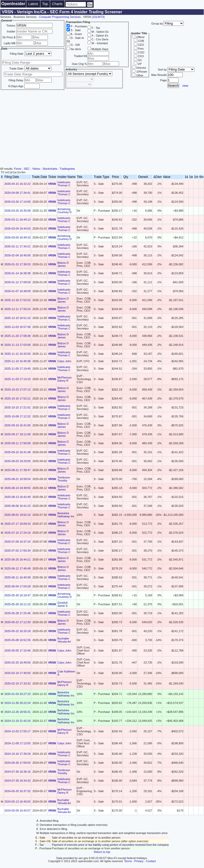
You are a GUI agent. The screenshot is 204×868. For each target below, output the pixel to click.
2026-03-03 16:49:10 (17, 237)
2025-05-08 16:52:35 (17, 640)
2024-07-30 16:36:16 (17, 772)
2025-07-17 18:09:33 (17, 524)
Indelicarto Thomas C (64, 184)
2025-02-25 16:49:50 (17, 663)
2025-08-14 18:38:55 (17, 488)
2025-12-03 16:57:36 (17, 327)
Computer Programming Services (60, 17)
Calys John (64, 361)
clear (185, 86)
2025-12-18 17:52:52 (17, 300)
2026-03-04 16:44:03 (17, 229)
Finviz (18, 169)
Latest (33, 4)
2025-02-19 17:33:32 (17, 683)
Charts (57, 4)
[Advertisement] (102, 129)
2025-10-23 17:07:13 (17, 390)
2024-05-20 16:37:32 (17, 791)
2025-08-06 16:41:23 (17, 506)
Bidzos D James (63, 264)
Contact (151, 861)
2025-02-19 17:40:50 (17, 673)
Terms (128, 861)
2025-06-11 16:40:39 (17, 577)
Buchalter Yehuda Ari (64, 640)
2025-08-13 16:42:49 (17, 497)
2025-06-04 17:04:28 (17, 586)
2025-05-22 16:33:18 (17, 631)
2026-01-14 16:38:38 (17, 273)
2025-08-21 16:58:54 (17, 479)
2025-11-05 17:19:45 (17, 369)
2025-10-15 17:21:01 (17, 407)
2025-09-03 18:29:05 (17, 461)
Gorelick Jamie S (62, 604)
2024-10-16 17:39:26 (17, 754)
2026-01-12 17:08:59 (17, 282)
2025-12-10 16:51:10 (17, 318)
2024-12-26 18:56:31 (17, 712)
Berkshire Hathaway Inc (66, 515)
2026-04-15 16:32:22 (17, 184)
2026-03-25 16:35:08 (17, 211)
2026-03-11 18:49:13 (17, 220)
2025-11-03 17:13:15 (17, 379)
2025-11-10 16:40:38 (17, 361)
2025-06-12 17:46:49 (17, 568)
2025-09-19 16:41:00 (17, 425)
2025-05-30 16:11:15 (17, 604)
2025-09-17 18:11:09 (17, 434)
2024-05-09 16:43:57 (17, 810)
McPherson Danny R (65, 379)
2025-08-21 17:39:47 (17, 470)
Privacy (139, 861)
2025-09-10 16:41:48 (17, 452)
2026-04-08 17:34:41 (17, 193)
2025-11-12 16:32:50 (17, 354)
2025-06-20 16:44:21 (17, 559)
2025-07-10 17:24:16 (17, 533)
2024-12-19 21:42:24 (17, 721)
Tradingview (67, 169)
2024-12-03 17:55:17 (17, 731)
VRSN (52, 184)
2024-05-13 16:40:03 (17, 802)
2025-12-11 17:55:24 (17, 309)
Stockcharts (50, 169)
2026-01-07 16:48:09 (17, 291)
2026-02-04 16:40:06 (17, 255)
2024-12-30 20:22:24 (17, 703)
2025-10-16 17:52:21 (17, 398)
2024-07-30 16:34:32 (17, 781)
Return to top (102, 852)
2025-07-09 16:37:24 (17, 542)
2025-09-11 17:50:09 (17, 443)
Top (45, 4)
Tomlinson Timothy (64, 479)
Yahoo (36, 169)
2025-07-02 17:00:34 (17, 551)
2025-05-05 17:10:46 (17, 650)
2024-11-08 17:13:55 (17, 743)
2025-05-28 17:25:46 (17, 613)
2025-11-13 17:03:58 (17, 345)
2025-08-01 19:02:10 (17, 515)
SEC (27, 169)
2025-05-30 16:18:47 (17, 595)
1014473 (98, 17)
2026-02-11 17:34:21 (17, 246)
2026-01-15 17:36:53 (17, 264)
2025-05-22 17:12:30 (17, 622)
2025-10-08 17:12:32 (17, 416)
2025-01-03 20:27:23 (17, 694)
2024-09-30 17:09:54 (17, 763)
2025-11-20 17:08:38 (17, 336)
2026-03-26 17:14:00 (17, 202)
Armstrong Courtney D (65, 211)
